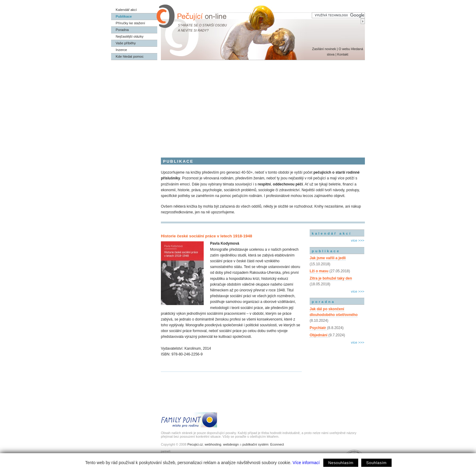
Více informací (306, 463)
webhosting (213, 444)
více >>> (358, 240)
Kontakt (343, 54)
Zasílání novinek (324, 49)
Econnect (277, 444)
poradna (323, 302)
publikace (326, 251)
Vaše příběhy (126, 43)
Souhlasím (376, 463)
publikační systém (255, 444)
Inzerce (121, 50)
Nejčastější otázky (130, 36)
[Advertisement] (238, 106)
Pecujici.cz (195, 444)
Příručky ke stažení (130, 23)
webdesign (231, 444)
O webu (344, 49)
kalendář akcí (332, 233)
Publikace (124, 16)
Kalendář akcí (126, 10)
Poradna (122, 30)
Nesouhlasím (341, 463)
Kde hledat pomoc (130, 56)
